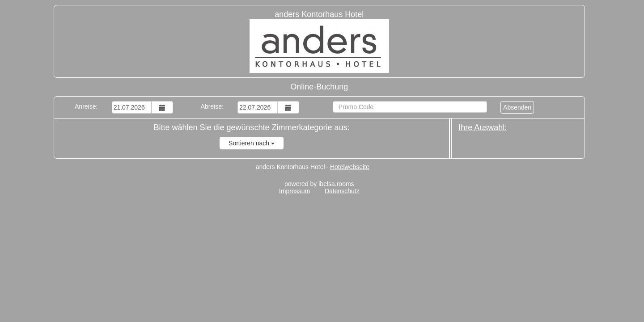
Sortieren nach (252, 143)
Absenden (517, 107)
